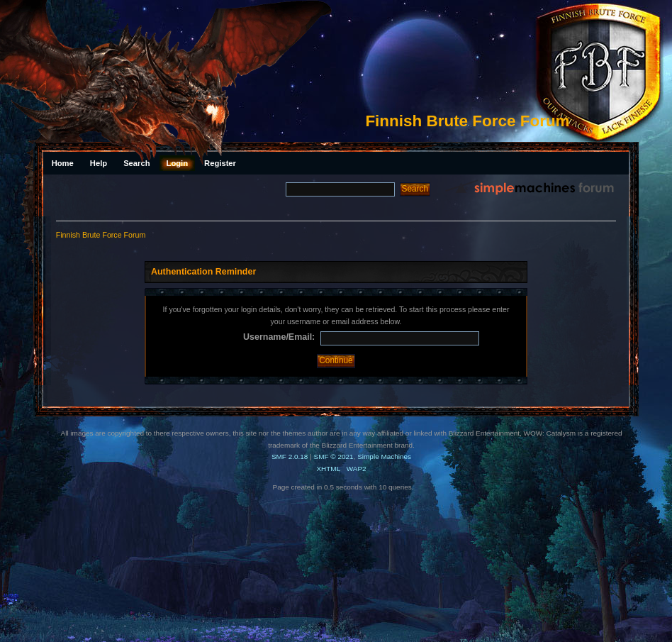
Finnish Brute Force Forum (467, 121)
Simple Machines (384, 456)
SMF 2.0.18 (290, 456)
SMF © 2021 (334, 456)
